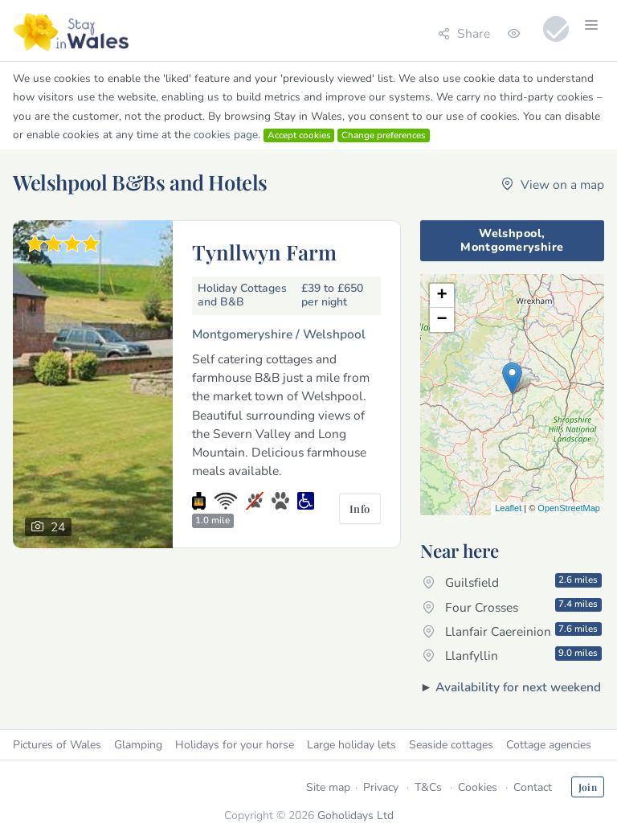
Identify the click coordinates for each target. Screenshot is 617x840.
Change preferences (384, 135)
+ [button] (442, 296)
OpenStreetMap (569, 508)
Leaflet (508, 508)
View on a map (553, 184)
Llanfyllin (512, 655)
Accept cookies (299, 135)
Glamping (138, 745)
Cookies (478, 787)
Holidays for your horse (235, 745)
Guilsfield (512, 582)
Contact (533, 787)
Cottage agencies (549, 745)
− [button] (442, 320)
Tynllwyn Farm (264, 252)
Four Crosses (512, 606)
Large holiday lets (351, 745)
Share (464, 33)
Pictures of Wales (57, 745)
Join (588, 787)
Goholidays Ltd (355, 815)
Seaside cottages (451, 745)
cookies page (226, 135)
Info (360, 508)
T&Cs (428, 787)
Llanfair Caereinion (512, 631)
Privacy (381, 787)
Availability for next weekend (518, 687)
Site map (328, 787)
